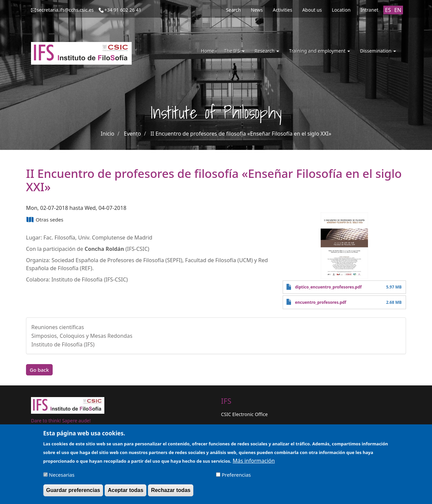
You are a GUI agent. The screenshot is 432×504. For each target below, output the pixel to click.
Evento (132, 134)
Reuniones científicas (58, 327)
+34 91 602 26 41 (123, 10)
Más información (254, 463)
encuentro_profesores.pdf (321, 302)
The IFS (234, 51)
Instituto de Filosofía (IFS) (63, 344)
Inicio (107, 134)
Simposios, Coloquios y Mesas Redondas (82, 336)
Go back (39, 370)
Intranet (369, 10)
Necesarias (62, 477)
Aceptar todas (125, 492)
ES (388, 10)
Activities (282, 10)
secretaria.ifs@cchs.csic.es (65, 10)
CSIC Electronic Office (244, 414)
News (257, 10)
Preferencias (236, 477)
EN (398, 10)
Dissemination (378, 51)
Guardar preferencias (73, 492)
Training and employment (319, 51)
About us (312, 10)
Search (233, 10)
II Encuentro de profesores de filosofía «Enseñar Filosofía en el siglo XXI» (241, 134)
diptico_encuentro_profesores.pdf (328, 287)
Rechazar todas (171, 492)
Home (208, 51)
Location (341, 10)
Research (267, 51)
